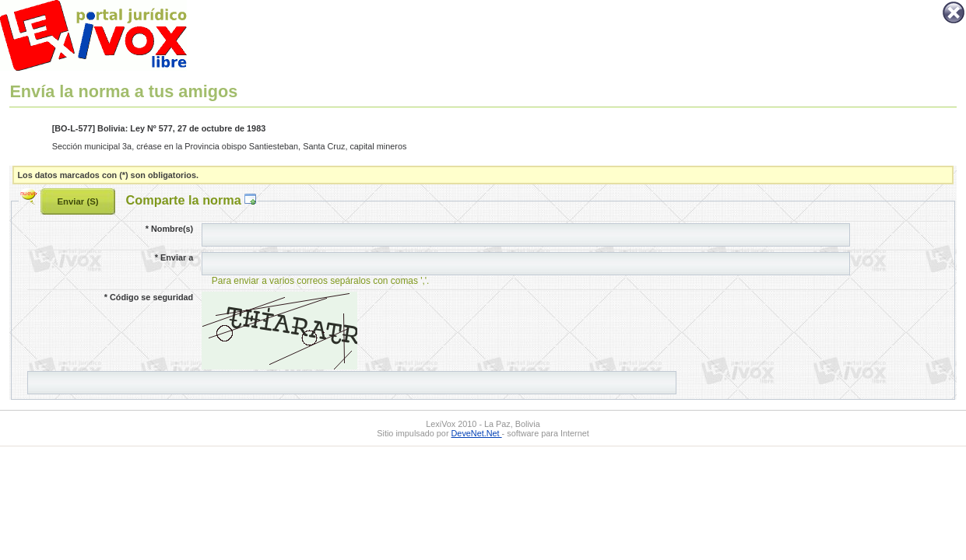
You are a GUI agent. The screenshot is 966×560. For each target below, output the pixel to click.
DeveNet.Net (477, 433)
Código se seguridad (149, 297)
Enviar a (174, 257)
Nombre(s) (169, 229)
